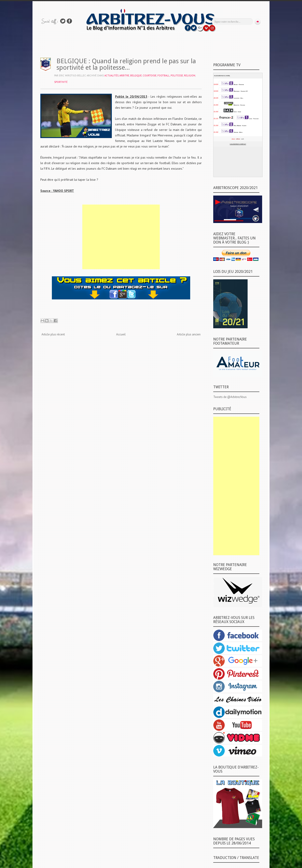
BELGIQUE (136, 75)
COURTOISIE (150, 75)
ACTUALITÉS (111, 75)
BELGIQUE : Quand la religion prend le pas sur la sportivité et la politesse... (126, 64)
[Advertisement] (121, 237)
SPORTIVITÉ (61, 82)
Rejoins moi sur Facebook (69, 21)
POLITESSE (177, 75)
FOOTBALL (164, 75)
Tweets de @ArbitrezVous (230, 397)
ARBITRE (124, 75)
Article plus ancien (189, 334)
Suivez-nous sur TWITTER (63, 21)
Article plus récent (53, 334)
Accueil (121, 334)
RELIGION (190, 75)
